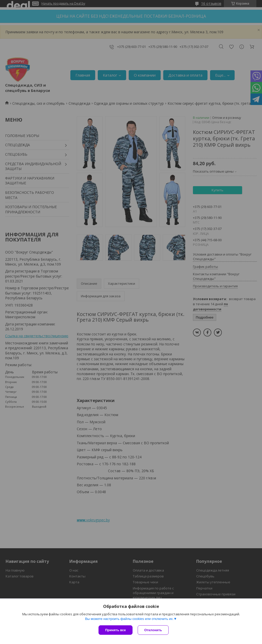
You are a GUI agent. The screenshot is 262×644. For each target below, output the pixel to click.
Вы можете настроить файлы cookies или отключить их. (129, 619)
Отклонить (153, 630)
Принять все (116, 630)
